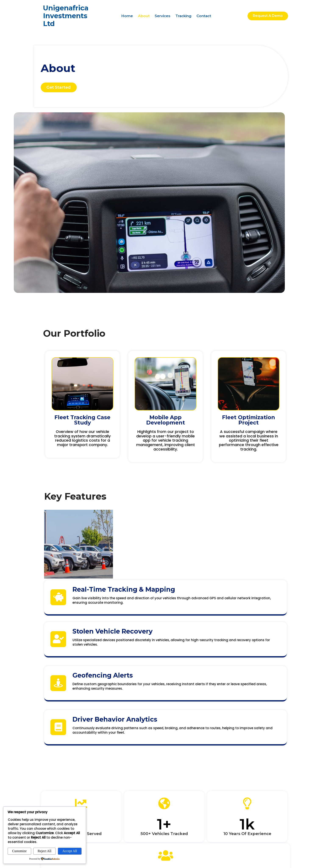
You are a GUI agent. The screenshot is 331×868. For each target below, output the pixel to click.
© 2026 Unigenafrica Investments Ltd (249, 840)
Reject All (45, 851)
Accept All (70, 851)
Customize (19, 851)
